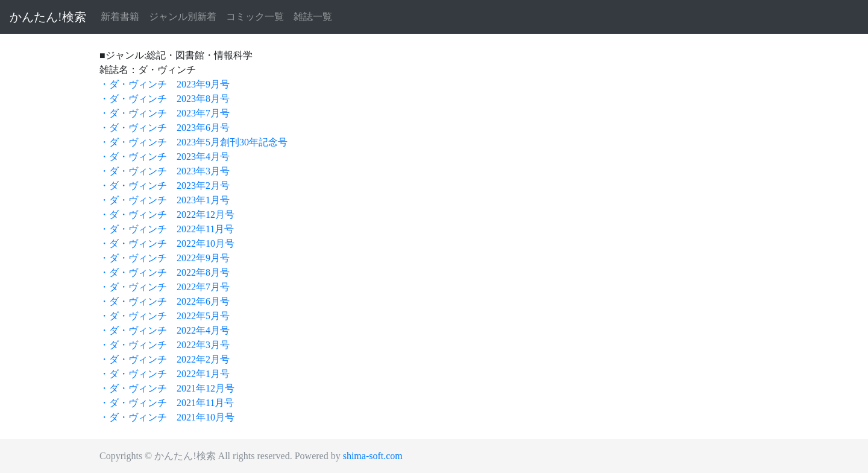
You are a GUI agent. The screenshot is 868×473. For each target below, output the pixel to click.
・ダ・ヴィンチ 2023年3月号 (165, 171)
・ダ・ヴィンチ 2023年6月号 (165, 128)
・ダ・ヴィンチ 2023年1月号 (165, 200)
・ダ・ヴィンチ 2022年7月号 (165, 287)
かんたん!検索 (48, 17)
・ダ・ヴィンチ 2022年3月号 (165, 345)
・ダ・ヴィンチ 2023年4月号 (165, 157)
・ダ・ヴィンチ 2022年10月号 (167, 243)
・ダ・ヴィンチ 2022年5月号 (165, 316)
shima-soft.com (373, 456)
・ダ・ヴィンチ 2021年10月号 (167, 417)
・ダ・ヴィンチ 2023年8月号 (165, 99)
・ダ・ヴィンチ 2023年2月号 (165, 186)
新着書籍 (120, 17)
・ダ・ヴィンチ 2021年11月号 (167, 403)
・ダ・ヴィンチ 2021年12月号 (167, 388)
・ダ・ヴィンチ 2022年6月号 (165, 301)
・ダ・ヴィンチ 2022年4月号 (165, 330)
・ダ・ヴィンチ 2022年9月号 (165, 258)
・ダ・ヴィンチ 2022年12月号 (167, 214)
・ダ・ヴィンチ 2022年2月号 (165, 359)
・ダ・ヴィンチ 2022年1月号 (165, 374)
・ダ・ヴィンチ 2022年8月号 (165, 272)
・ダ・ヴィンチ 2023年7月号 (165, 113)
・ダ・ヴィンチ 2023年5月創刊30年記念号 (193, 142)
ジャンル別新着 (183, 17)
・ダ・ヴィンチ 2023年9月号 (165, 84)
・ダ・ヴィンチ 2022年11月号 (167, 229)
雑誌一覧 (313, 17)
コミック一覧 (255, 17)
